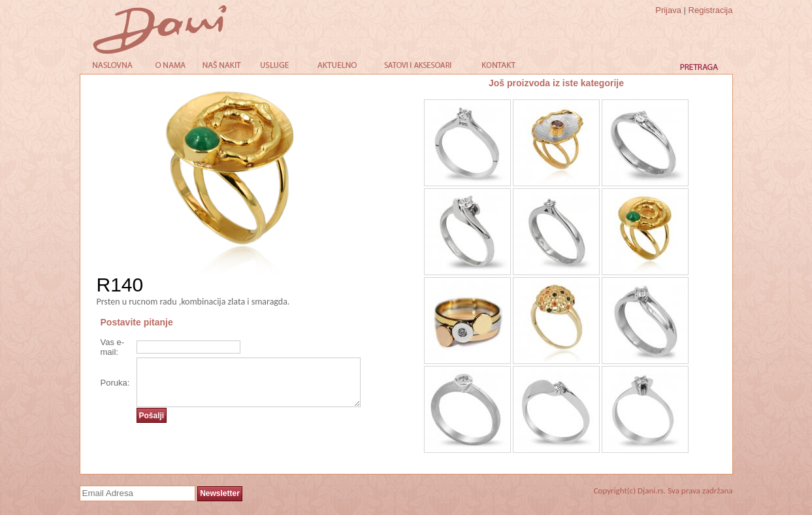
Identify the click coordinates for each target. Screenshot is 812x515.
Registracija (711, 10)
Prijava (668, 10)
